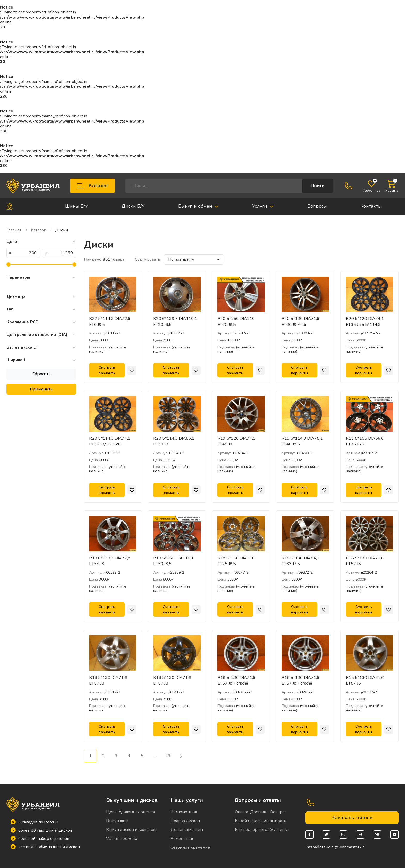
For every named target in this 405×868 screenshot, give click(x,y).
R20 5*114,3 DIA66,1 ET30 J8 (174, 441)
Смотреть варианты (107, 370)
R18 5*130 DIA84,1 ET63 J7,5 (301, 561)
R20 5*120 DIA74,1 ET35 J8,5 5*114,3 (365, 322)
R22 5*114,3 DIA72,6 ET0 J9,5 (110, 322)
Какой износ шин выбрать (260, 821)
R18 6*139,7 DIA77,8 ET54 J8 (110, 561)
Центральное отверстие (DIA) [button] (41, 335)
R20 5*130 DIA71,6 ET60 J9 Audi (301, 322)
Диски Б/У (133, 206)
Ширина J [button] (41, 360)
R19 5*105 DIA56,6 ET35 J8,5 (365, 441)
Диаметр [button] (41, 297)
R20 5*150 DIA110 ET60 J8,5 (236, 322)
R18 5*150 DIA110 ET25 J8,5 (236, 561)
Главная (17, 230)
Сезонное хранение (190, 847)
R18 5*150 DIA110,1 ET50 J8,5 (173, 561)
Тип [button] (41, 309)
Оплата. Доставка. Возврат (260, 812)
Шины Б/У (77, 206)
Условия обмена (122, 839)
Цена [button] (41, 242)
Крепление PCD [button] (41, 322)
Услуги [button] (263, 206)
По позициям (181, 259)
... (155, 756)
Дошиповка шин (187, 830)
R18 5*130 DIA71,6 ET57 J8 (365, 561)
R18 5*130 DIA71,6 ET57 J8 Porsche (236, 680)
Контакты (371, 206)
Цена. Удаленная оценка (131, 812)
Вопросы (317, 206)
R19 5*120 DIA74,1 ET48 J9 (236, 441)
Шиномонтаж (184, 812)
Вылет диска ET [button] (41, 347)
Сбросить (41, 374)
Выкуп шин (117, 821)
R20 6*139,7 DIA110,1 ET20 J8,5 (175, 322)
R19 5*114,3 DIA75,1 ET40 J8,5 (302, 441)
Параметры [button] (41, 278)
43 (168, 756)
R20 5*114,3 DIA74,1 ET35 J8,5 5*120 (110, 441)
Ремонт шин (182, 839)
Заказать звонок (352, 818)
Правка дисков (185, 821)
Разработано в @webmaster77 (335, 847)
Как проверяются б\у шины (261, 830)
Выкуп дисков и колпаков (131, 830)
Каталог (92, 186)
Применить (41, 389)
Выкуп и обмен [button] (198, 206)
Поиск (318, 186)
